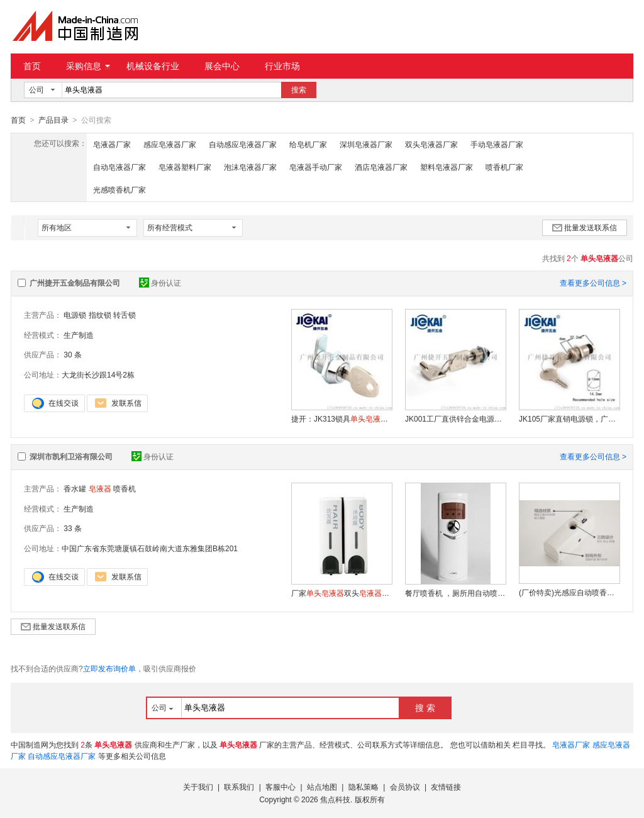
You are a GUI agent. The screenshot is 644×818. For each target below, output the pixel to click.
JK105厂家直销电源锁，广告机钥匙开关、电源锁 (569, 418)
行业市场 (282, 66)
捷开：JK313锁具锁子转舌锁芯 (341, 418)
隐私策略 (364, 787)
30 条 (73, 354)
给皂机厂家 (308, 144)
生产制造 (79, 335)
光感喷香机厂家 (119, 189)
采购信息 (88, 66)
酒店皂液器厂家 (381, 167)
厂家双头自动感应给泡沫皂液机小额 (341, 593)
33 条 (73, 528)
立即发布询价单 (109, 668)
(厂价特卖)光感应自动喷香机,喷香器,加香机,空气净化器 (569, 592)
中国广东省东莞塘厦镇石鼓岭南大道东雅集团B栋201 (150, 548)
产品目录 (53, 120)
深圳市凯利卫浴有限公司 (71, 456)
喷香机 (125, 488)
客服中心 (280, 787)
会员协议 (405, 787)
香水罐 (75, 488)
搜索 (299, 90)
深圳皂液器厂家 (366, 144)
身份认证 (160, 283)
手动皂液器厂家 (497, 144)
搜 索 (425, 707)
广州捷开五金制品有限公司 (75, 283)
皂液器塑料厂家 (185, 167)
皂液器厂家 (112, 144)
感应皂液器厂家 (170, 144)
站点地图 (322, 787)
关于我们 (198, 787)
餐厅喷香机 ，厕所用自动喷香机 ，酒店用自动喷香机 (455, 593)
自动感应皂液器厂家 (243, 144)
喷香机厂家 (504, 167)
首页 (32, 66)
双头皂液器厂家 (431, 144)
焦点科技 (335, 799)
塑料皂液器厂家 (447, 167)
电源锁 (75, 315)
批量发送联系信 (585, 227)
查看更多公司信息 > (593, 283)
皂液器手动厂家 (316, 167)
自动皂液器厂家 (119, 167)
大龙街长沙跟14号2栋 (98, 374)
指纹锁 (100, 315)
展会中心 (222, 66)
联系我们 (239, 787)
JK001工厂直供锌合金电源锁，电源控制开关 (455, 418)
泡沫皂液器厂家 (250, 167)
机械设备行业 (153, 66)
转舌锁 (125, 315)
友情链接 (446, 787)
